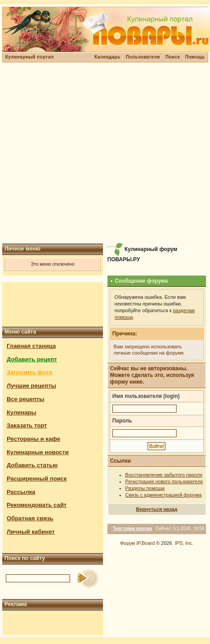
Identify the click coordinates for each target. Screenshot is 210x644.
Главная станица (31, 346)
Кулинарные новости (38, 452)
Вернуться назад (157, 509)
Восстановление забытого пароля (164, 475)
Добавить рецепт (32, 359)
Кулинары (21, 412)
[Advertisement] (104, 153)
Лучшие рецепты (31, 386)
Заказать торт (27, 425)
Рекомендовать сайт (37, 505)
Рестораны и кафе (33, 439)
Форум (127, 543)
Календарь (107, 57)
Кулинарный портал (30, 57)
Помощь (195, 57)
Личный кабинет (31, 532)
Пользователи (143, 57)
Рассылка (21, 492)
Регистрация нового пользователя (164, 481)
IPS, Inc (183, 543)
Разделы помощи (145, 488)
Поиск (173, 57)
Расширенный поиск (37, 479)
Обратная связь (30, 518)
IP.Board (146, 543)
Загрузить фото (29, 372)
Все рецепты (25, 399)
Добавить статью (32, 465)
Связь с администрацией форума (163, 495)
